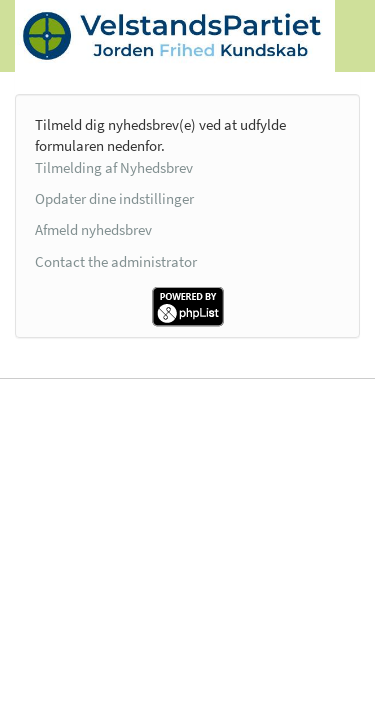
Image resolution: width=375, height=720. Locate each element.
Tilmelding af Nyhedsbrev (114, 167)
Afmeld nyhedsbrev (93, 229)
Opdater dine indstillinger (114, 198)
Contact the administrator (116, 261)
